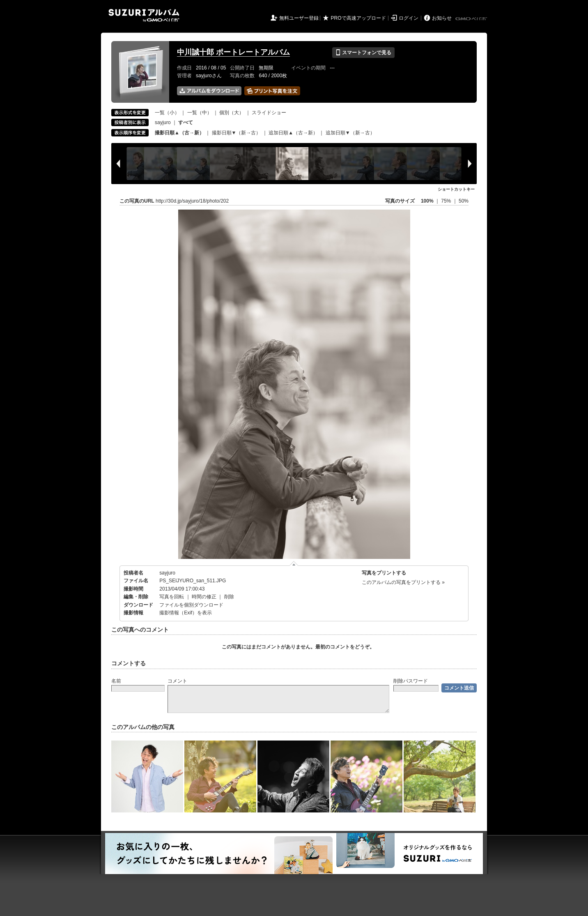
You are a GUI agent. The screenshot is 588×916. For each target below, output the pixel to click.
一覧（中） (200, 113)
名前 (116, 681)
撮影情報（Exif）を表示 (186, 613)
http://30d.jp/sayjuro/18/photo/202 (192, 201)
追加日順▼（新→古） (350, 133)
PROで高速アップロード (358, 18)
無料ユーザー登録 (299, 18)
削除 (229, 597)
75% (447, 201)
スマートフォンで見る (363, 53)
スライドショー (269, 113)
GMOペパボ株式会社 (472, 19)
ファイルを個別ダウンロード (191, 605)
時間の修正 (204, 597)
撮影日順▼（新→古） (237, 133)
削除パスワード (411, 681)
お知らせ (442, 18)
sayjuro (163, 122)
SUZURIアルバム (144, 15)
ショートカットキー (456, 189)
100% (427, 201)
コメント (177, 681)
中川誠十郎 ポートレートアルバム (233, 52)
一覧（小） (167, 113)
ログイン (409, 18)
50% (464, 201)
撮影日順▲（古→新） (179, 133)
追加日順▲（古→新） (293, 133)
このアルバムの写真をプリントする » (403, 582)
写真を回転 (172, 597)
